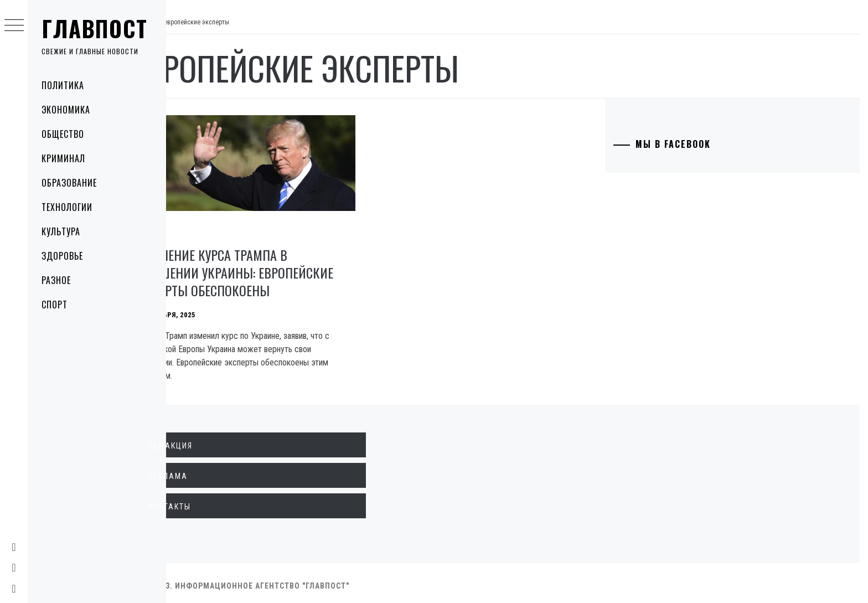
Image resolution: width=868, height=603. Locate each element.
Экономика (66, 110)
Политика (63, 85)
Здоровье (62, 256)
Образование (69, 183)
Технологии (67, 207)
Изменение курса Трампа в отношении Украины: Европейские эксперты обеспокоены (275, 267)
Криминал (63, 158)
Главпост (95, 28)
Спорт (55, 305)
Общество (63, 134)
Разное (56, 280)
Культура (61, 231)
